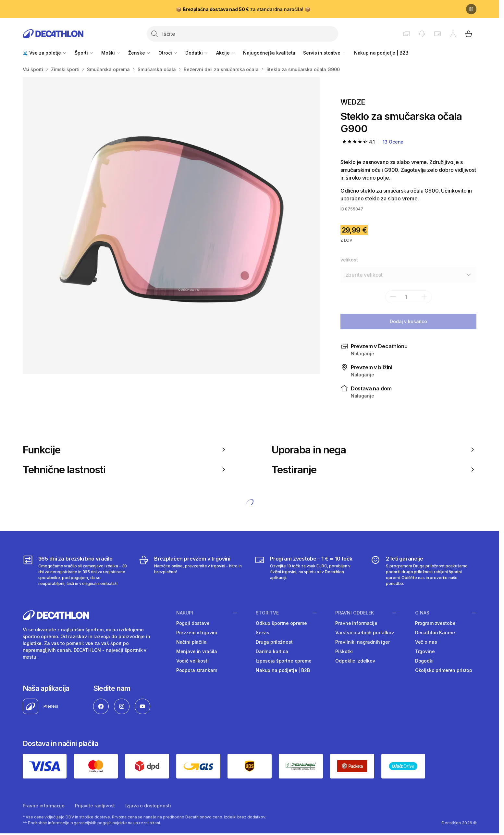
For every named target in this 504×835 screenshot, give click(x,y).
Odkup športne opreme (281, 623)
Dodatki (197, 53)
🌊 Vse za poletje (45, 53)
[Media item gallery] (171, 226)
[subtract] (393, 297)
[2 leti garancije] (423, 571)
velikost (349, 260)
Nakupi (185, 613)
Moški (111, 53)
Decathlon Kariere (435, 633)
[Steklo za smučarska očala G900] (171, 226)
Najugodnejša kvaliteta (269, 53)
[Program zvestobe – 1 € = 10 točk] (307, 571)
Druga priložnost (274, 642)
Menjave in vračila (197, 651)
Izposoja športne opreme (284, 661)
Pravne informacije (356, 623)
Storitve (267, 613)
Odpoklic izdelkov (355, 661)
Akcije (226, 53)
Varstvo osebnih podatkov (365, 633)
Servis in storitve (325, 53)
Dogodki (424, 661)
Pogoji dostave (193, 623)
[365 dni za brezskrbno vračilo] (76, 571)
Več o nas (426, 642)
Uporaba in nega (374, 450)
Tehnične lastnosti (125, 469)
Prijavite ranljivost (95, 806)
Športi (84, 53)
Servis (263, 633)
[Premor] (471, 9)
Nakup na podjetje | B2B (381, 53)
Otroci (168, 53)
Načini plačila (191, 642)
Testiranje (374, 469)
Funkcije (125, 450)
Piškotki (344, 651)
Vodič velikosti (192, 661)
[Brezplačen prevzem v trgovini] (192, 571)
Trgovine (425, 651)
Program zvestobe (435, 623)
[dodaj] (424, 297)
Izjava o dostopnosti (148, 806)
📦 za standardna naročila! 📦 (243, 9)
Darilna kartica (272, 651)
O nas (422, 613)
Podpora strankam (197, 670)
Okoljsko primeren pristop (444, 670)
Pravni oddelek (355, 613)
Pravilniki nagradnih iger (363, 642)
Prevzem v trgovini (197, 633)
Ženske (139, 53)
